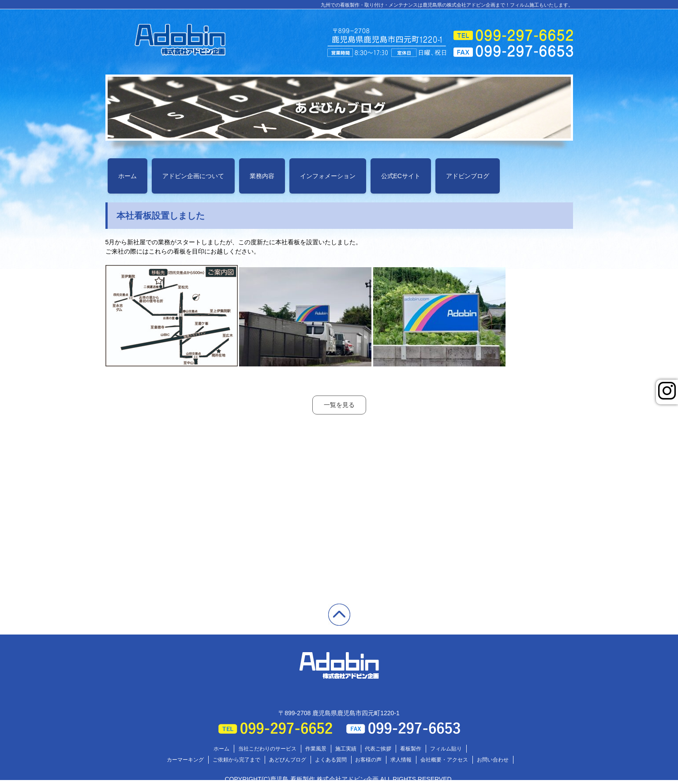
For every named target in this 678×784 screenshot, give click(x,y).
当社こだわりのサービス (267, 749)
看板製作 (411, 749)
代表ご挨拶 (378, 749)
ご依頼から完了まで (236, 760)
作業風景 (316, 749)
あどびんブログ (288, 760)
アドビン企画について (193, 176)
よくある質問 (331, 760)
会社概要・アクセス (444, 760)
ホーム (127, 176)
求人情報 (401, 760)
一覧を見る (339, 405)
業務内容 (262, 176)
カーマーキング (185, 760)
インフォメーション (328, 176)
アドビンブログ (468, 176)
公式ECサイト (401, 176)
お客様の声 (368, 760)
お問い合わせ (493, 760)
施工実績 (346, 749)
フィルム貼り (446, 749)
